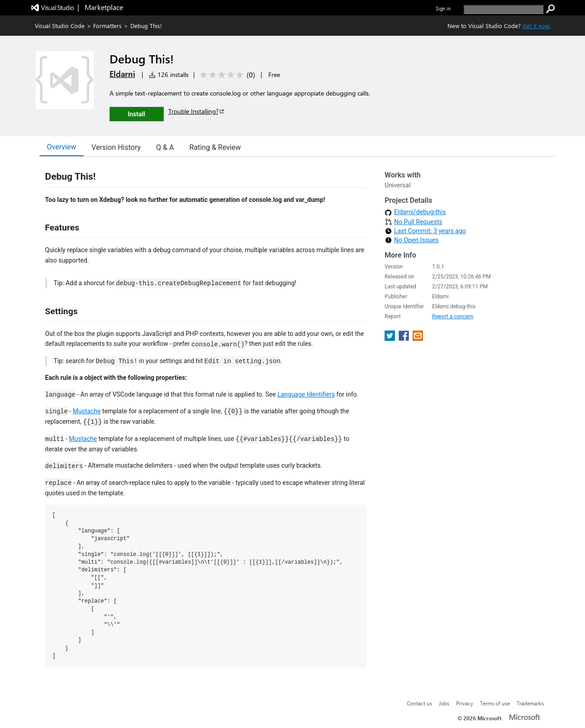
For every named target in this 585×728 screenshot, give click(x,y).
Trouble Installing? (197, 111)
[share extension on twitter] (391, 338)
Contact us (419, 703)
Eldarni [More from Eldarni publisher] (122, 74)
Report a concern (453, 316)
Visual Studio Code (60, 26)
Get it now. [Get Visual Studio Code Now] (537, 26)
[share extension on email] (418, 338)
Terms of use (495, 703)
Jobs (444, 703)
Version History (116, 147)
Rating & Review (215, 147)
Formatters (107, 26)
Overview (62, 147)
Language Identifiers (306, 394)
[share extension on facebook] (405, 338)
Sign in (443, 8)
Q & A (165, 147)
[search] (503, 9)
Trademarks (530, 703)
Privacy (465, 703)
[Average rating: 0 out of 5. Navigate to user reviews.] (226, 75)
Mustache (87, 411)
